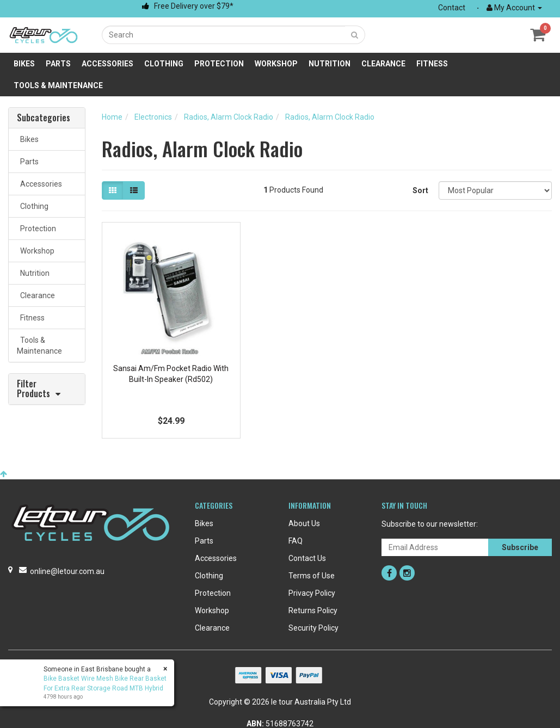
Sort (420, 190)
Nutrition (330, 64)
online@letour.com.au (67, 571)
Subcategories (44, 118)
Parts (58, 64)
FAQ (296, 541)
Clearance (383, 64)
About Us (304, 523)
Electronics (153, 117)
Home (112, 117)
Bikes (24, 64)
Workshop (276, 64)
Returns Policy (313, 610)
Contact (452, 8)
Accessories (107, 64)
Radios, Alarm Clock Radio (229, 117)
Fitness (432, 64)
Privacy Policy (312, 593)
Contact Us (307, 558)
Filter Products (33, 389)
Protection (219, 64)
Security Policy (313, 628)
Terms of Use (312, 576)
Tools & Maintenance (58, 85)
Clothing (164, 64)
